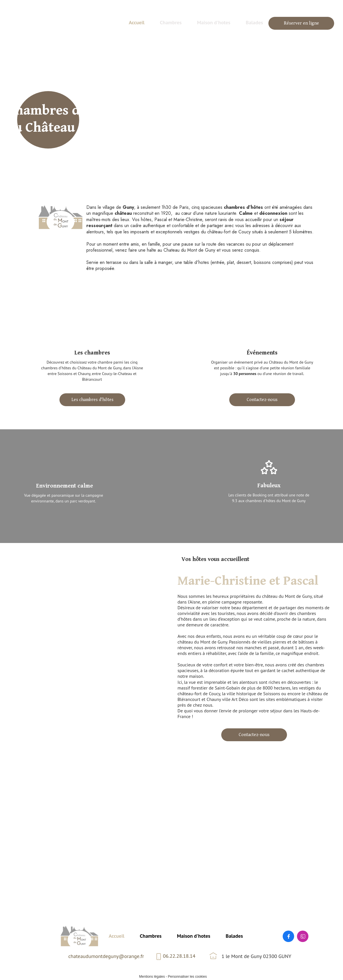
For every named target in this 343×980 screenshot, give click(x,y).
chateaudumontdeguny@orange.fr (106, 956)
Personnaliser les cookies (187, 977)
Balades (234, 936)
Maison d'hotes (194, 936)
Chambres (151, 936)
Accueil (116, 936)
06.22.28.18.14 (179, 956)
